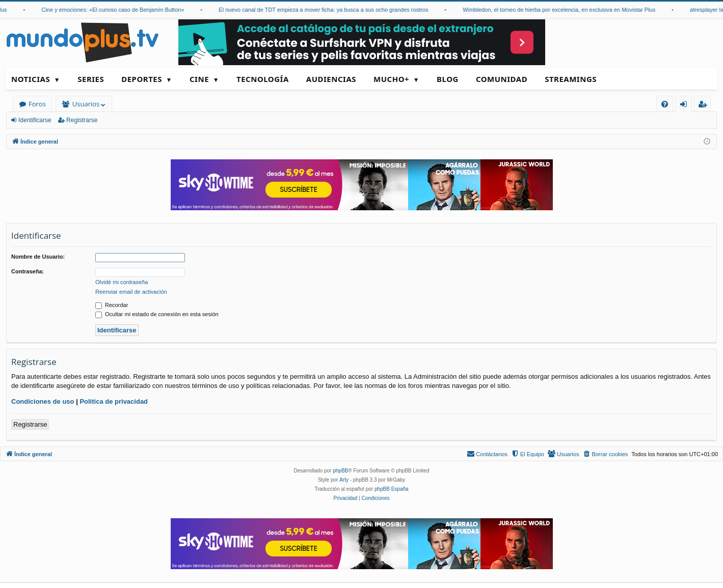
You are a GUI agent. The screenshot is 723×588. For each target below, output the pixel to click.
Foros (37, 104)
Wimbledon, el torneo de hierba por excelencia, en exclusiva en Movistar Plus (564, 10)
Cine (199, 79)
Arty (344, 480)
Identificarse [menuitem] (686, 106)
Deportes (142, 79)
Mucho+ (391, 79)
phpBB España (392, 489)
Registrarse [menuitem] (705, 106)
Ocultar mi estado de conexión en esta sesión (157, 314)
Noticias (31, 79)
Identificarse (35, 120)
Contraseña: (28, 271)
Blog (448, 79)
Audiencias (331, 79)
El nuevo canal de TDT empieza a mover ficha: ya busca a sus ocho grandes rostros (328, 10)
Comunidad (502, 79)
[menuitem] (665, 104)
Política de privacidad (114, 401)
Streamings (571, 79)
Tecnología (263, 79)
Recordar (112, 305)
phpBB (340, 471)
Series (91, 79)
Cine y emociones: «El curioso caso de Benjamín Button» (117, 10)
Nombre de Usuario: (38, 257)
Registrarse (82, 120)
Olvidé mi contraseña (122, 282)
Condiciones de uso (43, 401)
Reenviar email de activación (131, 292)
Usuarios (86, 104)
